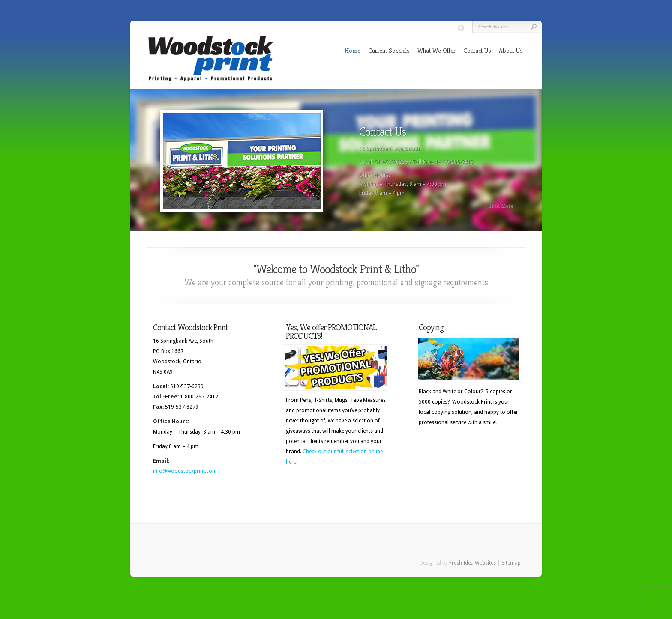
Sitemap (511, 563)
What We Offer (436, 50)
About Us (511, 50)
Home (352, 50)
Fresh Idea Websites (472, 563)
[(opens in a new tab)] (336, 368)
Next (536, 164)
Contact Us (477, 50)
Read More (501, 206)
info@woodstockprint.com (185, 471)
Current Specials (389, 50)
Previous (136, 164)
